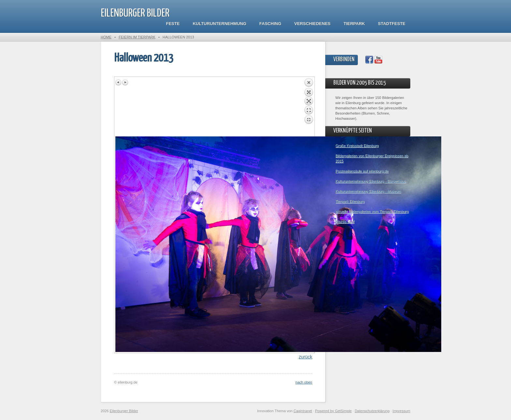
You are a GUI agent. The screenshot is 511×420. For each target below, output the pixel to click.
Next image (125, 82)
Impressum (401, 411)
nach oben (304, 382)
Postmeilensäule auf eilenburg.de (362, 171)
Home (106, 37)
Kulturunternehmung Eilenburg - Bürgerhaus (371, 181)
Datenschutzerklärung (372, 411)
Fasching (270, 24)
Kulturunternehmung (219, 24)
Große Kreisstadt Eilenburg (357, 146)
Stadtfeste (392, 24)
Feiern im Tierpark (137, 37)
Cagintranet (303, 411)
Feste (173, 24)
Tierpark (354, 24)
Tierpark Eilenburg (350, 201)
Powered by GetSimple (334, 411)
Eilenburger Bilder (135, 14)
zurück (306, 357)
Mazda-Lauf (345, 221)
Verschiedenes (312, 24)
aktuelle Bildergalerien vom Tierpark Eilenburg (372, 211)
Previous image (119, 82)
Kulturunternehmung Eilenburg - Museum (368, 191)
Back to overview (309, 107)
